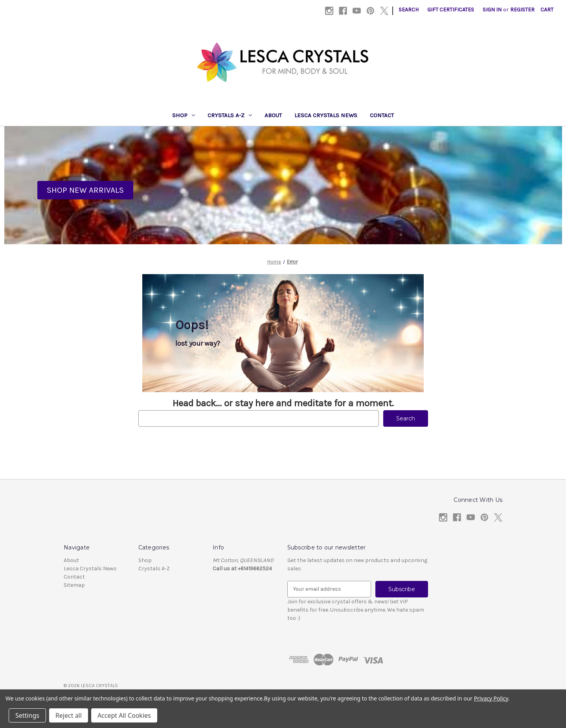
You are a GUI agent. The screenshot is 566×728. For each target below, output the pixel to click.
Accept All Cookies (124, 715)
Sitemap (74, 585)
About (273, 115)
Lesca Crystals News (326, 115)
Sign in (492, 10)
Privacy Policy (491, 698)
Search (409, 10)
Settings (27, 715)
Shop (184, 115)
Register (522, 10)
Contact (382, 115)
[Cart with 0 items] (547, 10)
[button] (85, 190)
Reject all (69, 715)
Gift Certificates (451, 10)
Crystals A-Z (230, 115)
